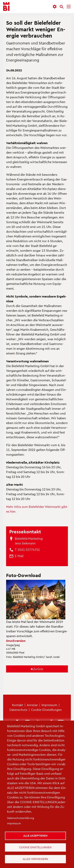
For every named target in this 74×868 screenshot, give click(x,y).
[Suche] (62, 7)
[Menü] (69, 7)
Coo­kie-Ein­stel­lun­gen (46, 710)
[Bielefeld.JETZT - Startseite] (6, 7)
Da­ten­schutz (18, 710)
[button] (55, 7)
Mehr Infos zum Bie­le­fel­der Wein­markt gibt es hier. (37, 509)
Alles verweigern (35, 859)
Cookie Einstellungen (35, 847)
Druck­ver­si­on (16, 641)
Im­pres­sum (49, 705)
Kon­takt (18, 705)
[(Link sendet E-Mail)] (19, 556)
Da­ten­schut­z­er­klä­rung (21, 818)
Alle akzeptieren (35, 835)
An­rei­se (32, 705)
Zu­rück (38, 669)
